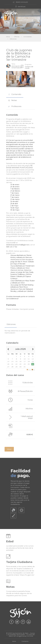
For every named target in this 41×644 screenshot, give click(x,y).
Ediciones (13, 39)
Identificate (22, 7)
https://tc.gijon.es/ (27, 575)
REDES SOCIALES (22, 2)
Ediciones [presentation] (11, 324)
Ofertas (17, 37)
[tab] (15, 94)
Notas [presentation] (13, 100)
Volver (9, 449)
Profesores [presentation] (15, 106)
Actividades (28, 37)
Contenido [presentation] (15, 94)
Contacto (25, 641)
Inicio (8, 37)
